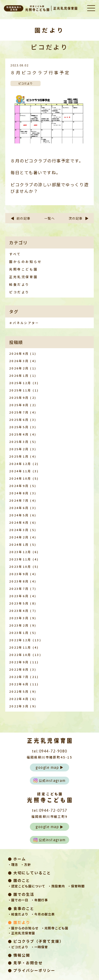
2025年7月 (19, 412)
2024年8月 (19, 493)
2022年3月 (19, 706)
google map (49, 767)
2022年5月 (19, 691)
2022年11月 (20, 647)
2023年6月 (19, 596)
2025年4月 (19, 434)
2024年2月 (19, 537)
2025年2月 (19, 449)
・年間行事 (39, 900)
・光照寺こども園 (55, 928)
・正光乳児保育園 (21, 933)
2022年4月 (19, 699)
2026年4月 (19, 353)
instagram (50, 780)
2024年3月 (19, 530)
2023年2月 (19, 625)
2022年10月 (20, 655)
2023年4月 (19, 611)
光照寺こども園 (23, 269)
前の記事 (21, 218)
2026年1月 (19, 375)
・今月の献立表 (43, 914)
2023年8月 (19, 581)
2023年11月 (20, 559)
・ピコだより (18, 947)
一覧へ (50, 218)
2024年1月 (19, 544)
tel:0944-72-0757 (50, 810)
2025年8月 (19, 405)
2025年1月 (19, 456)
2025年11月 (20, 390)
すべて (15, 254)
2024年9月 (19, 486)
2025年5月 (19, 427)
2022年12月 (20, 640)
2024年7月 (19, 500)
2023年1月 (19, 633)
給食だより (19, 284)
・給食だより (18, 914)
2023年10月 (20, 566)
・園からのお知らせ (23, 928)
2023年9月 (19, 574)
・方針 (26, 864)
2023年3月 (19, 618)
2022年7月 (19, 677)
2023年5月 (19, 603)
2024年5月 (19, 515)
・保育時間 (76, 886)
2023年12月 (20, 552)
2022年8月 (19, 669)
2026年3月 (19, 361)
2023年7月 (19, 589)
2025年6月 (19, 420)
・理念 (13, 864)
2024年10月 (20, 478)
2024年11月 (20, 471)
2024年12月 (20, 464)
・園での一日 (18, 900)
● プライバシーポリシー (32, 970)
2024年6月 (19, 508)
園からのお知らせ (26, 261)
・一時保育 (39, 947)
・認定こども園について (27, 886)
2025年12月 (20, 383)
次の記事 (79, 218)
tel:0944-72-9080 (50, 751)
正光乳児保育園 (23, 277)
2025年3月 (19, 442)
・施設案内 (56, 886)
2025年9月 (19, 398)
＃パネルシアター (24, 323)
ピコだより (19, 292)
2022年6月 (19, 684)
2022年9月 (19, 662)
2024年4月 (19, 522)
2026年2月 (19, 368)
